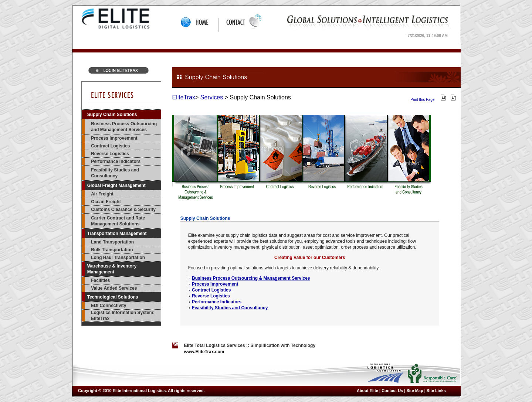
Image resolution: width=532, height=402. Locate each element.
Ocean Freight (106, 202)
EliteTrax (184, 97)
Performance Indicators (116, 161)
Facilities (100, 280)
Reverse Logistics (110, 154)
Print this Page (422, 100)
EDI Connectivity (109, 306)
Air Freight (102, 194)
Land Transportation (112, 242)
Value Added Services (114, 288)
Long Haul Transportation (118, 258)
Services (212, 97)
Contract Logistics (110, 146)
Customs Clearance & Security (123, 209)
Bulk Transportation (112, 250)
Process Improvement (114, 138)
